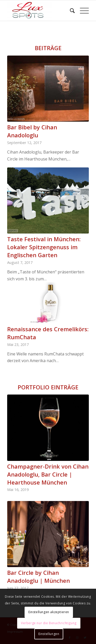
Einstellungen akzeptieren (49, 612)
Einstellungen (49, 634)
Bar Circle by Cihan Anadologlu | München (39, 576)
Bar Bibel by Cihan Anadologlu (32, 131)
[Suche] (70, 11)
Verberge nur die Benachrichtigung (49, 623)
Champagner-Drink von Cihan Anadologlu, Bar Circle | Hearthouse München (48, 474)
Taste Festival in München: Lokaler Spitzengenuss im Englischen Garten (44, 247)
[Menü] (82, 11)
